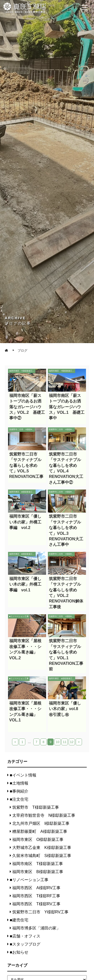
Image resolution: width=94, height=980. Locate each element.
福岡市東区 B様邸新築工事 (38, 872)
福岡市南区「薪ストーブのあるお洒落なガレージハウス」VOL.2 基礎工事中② (27, 407)
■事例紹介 (19, 791)
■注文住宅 (19, 799)
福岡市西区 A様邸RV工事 (36, 888)
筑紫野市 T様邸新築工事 (36, 807)
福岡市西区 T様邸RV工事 (36, 904)
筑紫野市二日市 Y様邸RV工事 (40, 912)
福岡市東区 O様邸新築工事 (38, 840)
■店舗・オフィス (25, 936)
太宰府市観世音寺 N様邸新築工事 (44, 815)
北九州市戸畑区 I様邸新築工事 (41, 823)
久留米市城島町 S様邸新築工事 (42, 856)
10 (58, 742)
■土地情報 (19, 783)
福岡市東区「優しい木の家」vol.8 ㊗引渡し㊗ (65, 709)
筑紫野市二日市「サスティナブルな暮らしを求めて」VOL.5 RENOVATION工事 (26, 465)
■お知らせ (19, 952)
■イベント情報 (23, 775)
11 (65, 742)
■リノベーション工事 (29, 880)
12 (72, 742)
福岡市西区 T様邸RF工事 (36, 896)
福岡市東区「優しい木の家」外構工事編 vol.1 (25, 584)
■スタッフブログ (25, 944)
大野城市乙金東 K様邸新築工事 (42, 848)
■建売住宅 (19, 920)
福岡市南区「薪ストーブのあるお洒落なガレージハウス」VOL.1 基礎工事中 (67, 407)
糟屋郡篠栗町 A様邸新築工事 (40, 831)
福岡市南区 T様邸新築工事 (38, 864)
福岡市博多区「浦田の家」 (36, 928)
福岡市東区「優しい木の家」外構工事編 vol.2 (25, 522)
